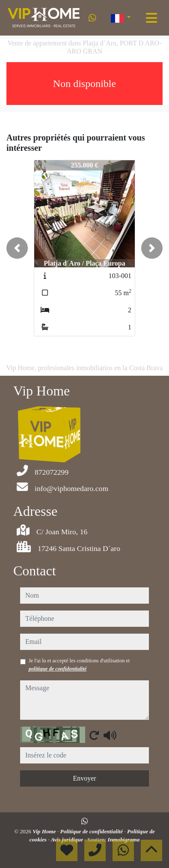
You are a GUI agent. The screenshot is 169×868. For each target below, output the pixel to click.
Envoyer (84, 778)
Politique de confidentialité (92, 831)
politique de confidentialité (58, 669)
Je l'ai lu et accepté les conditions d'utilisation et (79, 664)
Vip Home (45, 831)
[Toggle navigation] (151, 18)
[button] (17, 248)
